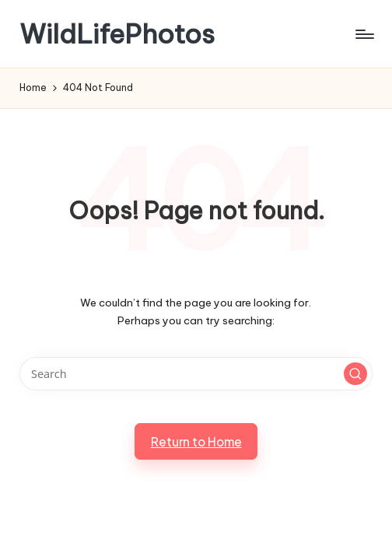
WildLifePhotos (117, 34)
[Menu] (364, 34)
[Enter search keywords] (196, 374)
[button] (355, 374)
